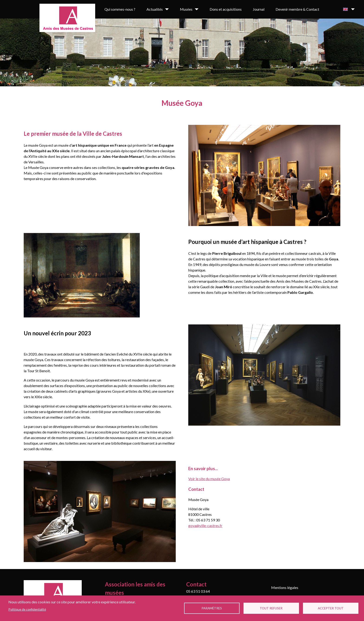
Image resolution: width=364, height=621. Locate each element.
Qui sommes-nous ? (120, 9)
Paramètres (212, 608)
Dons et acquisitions (226, 9)
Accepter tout (331, 608)
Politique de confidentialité (27, 609)
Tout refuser (271, 608)
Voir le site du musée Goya (209, 479)
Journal (259, 9)
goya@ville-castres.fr (205, 526)
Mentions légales (285, 587)
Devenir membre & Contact (297, 9)
